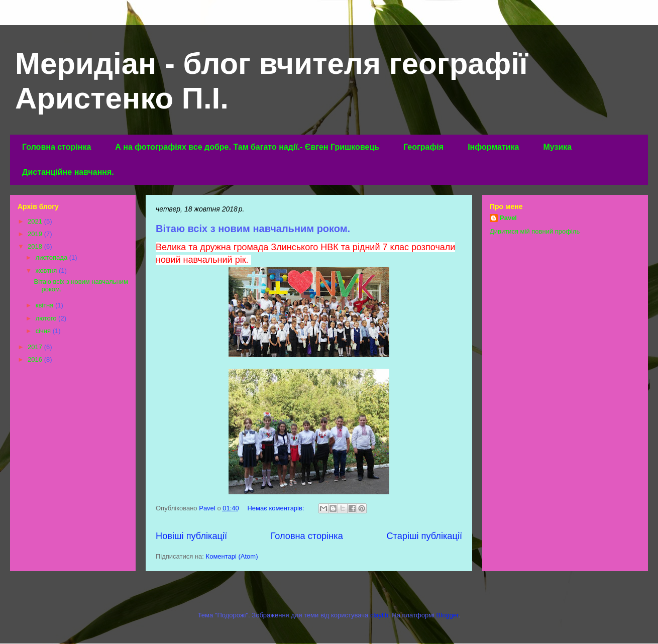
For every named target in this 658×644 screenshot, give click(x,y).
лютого (47, 318)
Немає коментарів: (277, 508)
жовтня (47, 271)
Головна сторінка (57, 147)
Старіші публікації (424, 536)
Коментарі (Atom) (232, 556)
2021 (36, 221)
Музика (557, 147)
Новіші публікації (191, 536)
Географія (423, 147)
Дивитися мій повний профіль (535, 231)
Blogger (448, 615)
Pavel (508, 218)
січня (44, 331)
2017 (36, 347)
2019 (36, 234)
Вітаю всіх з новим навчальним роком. (253, 229)
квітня (45, 305)
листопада (52, 257)
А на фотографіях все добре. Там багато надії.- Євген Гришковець (247, 147)
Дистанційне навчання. (68, 172)
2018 (36, 246)
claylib (379, 615)
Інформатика (493, 147)
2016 (36, 359)
